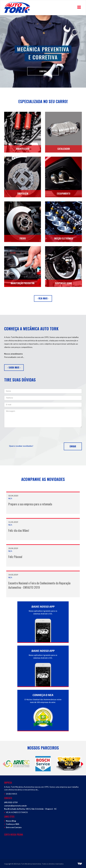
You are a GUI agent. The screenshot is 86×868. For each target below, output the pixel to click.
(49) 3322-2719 (11, 802)
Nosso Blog (11, 821)
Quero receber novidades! (21, 446)
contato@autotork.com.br (16, 806)
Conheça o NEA (13, 824)
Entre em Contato (14, 827)
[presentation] (25, 435)
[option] (43, 51)
